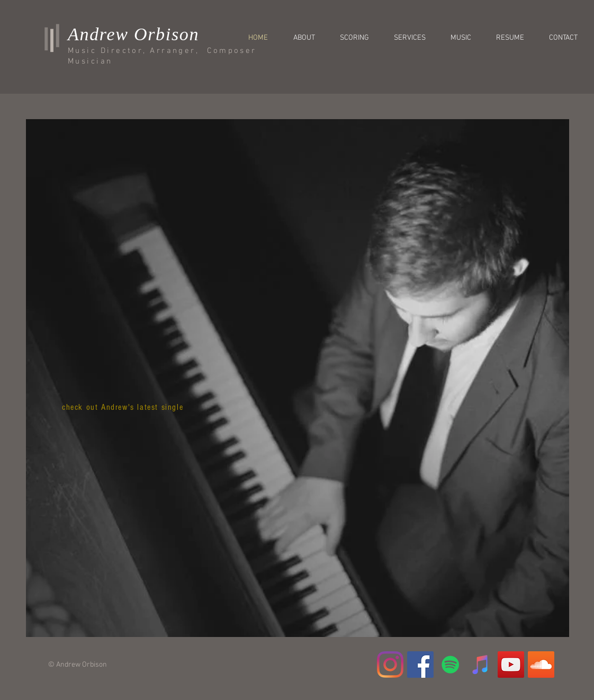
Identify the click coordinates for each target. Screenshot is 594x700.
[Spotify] (451, 665)
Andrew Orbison (133, 34)
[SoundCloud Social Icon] (541, 665)
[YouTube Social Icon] (511, 665)
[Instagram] (390, 665)
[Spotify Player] (128, 512)
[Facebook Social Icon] (420, 665)
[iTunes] (481, 665)
